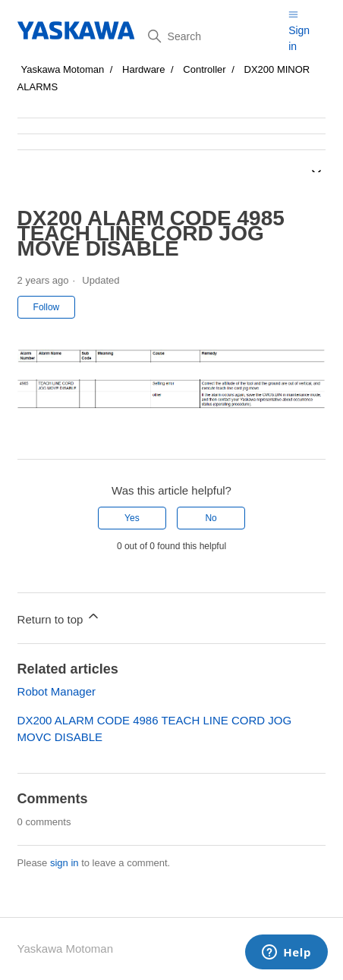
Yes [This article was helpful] (132, 518)
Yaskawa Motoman (63, 69)
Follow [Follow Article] (47, 307)
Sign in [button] (299, 38)
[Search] (213, 36)
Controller (204, 69)
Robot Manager (57, 691)
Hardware (143, 69)
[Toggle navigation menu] (293, 14)
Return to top (60, 617)
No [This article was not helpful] (211, 518)
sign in (65, 863)
